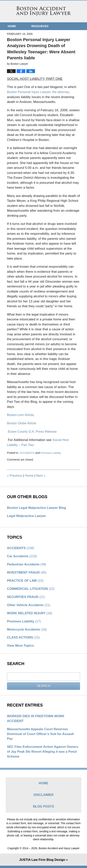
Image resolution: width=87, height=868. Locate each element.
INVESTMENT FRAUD (27, 572)
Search (43, 687)
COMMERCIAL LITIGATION (31, 589)
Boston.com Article (21, 415)
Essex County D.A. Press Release (33, 431)
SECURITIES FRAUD (26, 597)
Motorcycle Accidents (27, 630)
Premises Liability (51, 452)
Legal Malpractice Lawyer (27, 516)
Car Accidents (22, 556)
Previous (15, 475)
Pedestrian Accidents (27, 564)
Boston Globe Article (22, 423)
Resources (40, 26)
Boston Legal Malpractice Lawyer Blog (37, 507)
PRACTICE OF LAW (26, 581)
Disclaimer (43, 797)
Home (12, 26)
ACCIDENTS (27, 452)
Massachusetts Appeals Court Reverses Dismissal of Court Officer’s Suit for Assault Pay (41, 735)
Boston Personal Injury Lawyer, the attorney (39, 92)
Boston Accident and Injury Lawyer (43, 11)
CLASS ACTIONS (24, 638)
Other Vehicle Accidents (29, 605)
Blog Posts (43, 809)
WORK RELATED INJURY (30, 614)
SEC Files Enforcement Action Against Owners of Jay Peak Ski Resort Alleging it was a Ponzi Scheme (43, 753)
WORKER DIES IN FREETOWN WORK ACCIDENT (36, 720)
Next (41, 475)
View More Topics (21, 647)
